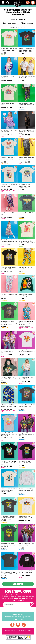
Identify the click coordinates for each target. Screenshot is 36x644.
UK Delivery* (18, 614)
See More (18, 584)
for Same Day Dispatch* (18, 616)
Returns (18, 619)
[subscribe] (32, 605)
